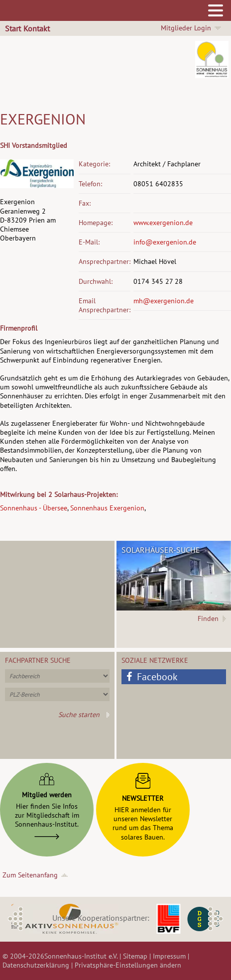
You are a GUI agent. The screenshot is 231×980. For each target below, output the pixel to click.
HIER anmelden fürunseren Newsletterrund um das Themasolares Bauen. (143, 805)
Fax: (85, 203)
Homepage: (96, 223)
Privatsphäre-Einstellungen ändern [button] (128, 965)
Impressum (169, 956)
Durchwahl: (96, 281)
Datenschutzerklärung (36, 965)
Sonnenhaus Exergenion (107, 508)
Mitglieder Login (186, 28)
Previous (15, 919)
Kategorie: (94, 164)
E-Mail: (89, 242)
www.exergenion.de (163, 223)
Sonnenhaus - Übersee (34, 508)
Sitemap (135, 956)
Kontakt (37, 28)
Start (13, 28)
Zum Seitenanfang (30, 875)
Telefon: (90, 184)
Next (216, 919)
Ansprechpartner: (105, 261)
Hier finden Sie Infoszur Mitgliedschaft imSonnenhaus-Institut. (47, 804)
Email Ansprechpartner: (105, 305)
